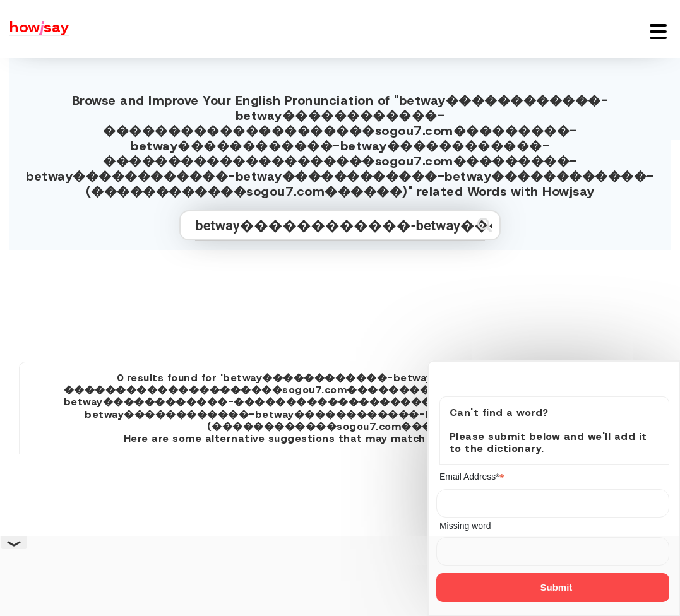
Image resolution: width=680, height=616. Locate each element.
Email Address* (472, 477)
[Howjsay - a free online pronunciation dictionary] (35, 29)
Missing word (465, 526)
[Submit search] (485, 225)
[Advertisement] (340, 300)
